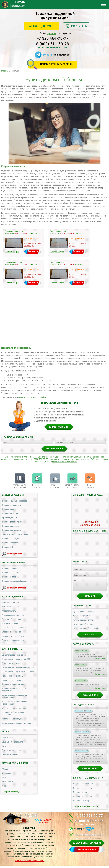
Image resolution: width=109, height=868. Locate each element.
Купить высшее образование (86, 631)
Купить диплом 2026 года (84, 614)
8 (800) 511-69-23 (53, 44)
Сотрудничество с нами (12, 750)
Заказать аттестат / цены (13, 636)
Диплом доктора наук (12, 530)
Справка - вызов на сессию (14, 628)
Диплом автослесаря (82, 790)
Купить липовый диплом (84, 622)
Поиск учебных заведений (57, 64)
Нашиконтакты (90, 486)
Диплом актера (80, 795)
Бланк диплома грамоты (13, 680)
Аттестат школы (9, 611)
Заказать (33, 252)
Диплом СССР (8, 547)
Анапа (5, 786)
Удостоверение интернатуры (15, 708)
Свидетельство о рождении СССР (16, 659)
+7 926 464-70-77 (53, 39)
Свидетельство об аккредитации (16, 723)
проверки (52, 34)
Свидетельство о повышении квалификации (15, 696)
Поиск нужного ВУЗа (16, 554)
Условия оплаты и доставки (72, 486)
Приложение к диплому (13, 676)
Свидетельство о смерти (13, 663)
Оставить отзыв (90, 771)
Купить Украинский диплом (14, 719)
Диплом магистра (10, 514)
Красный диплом (9, 518)
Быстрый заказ (33, 239)
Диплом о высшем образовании (16, 501)
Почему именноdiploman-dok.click (90, 524)
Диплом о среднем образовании (16, 581)
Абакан (5, 769)
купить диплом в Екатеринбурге (33, 397)
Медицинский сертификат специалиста (13, 714)
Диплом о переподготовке (14, 684)
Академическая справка (13, 615)
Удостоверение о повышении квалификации (15, 703)
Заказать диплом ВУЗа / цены (15, 534)
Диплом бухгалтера (82, 803)
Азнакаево (7, 773)
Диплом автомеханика (83, 786)
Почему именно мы (11, 755)
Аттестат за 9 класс (11, 607)
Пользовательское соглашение (30, 863)
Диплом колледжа (10, 577)
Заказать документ (41, 26)
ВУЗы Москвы (8, 738)
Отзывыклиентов (55, 486)
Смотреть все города (11, 792)
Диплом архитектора (82, 799)
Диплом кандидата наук (13, 526)
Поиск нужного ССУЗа (17, 588)
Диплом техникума (11, 573)
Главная (5, 71)
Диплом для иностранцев (13, 522)
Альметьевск (8, 782)
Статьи (5, 746)
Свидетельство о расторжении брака (19, 672)
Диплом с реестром (11, 543)
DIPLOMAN (26, 818)
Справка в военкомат (12, 632)
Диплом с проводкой (11, 539)
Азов (4, 778)
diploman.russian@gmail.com (65, 462)
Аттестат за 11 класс (11, 603)
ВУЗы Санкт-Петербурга (13, 742)
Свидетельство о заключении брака (18, 668)
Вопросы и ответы (37, 486)
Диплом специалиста (11, 505)
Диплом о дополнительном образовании (14, 690)
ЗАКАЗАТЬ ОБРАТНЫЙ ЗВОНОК (87, 845)
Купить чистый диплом (83, 627)
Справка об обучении (11, 619)
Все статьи (90, 637)
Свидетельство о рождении (14, 655)
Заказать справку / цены (13, 640)
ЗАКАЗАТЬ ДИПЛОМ (87, 852)
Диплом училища (10, 569)
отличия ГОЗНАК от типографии (19, 486)
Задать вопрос (90, 697)
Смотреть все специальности (86, 809)
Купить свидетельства (83, 618)
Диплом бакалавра (11, 509)
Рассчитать (79, 26)
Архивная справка (10, 624)
